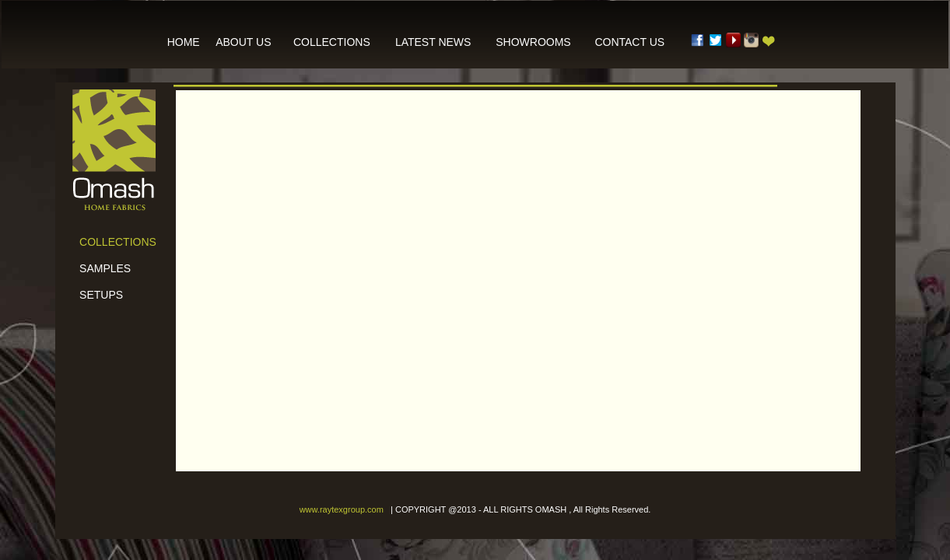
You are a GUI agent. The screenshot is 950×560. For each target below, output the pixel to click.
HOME (184, 42)
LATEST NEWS (433, 42)
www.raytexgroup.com (342, 509)
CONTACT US (629, 42)
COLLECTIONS (332, 42)
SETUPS (96, 295)
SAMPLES (100, 268)
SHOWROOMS (533, 42)
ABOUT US (243, 42)
